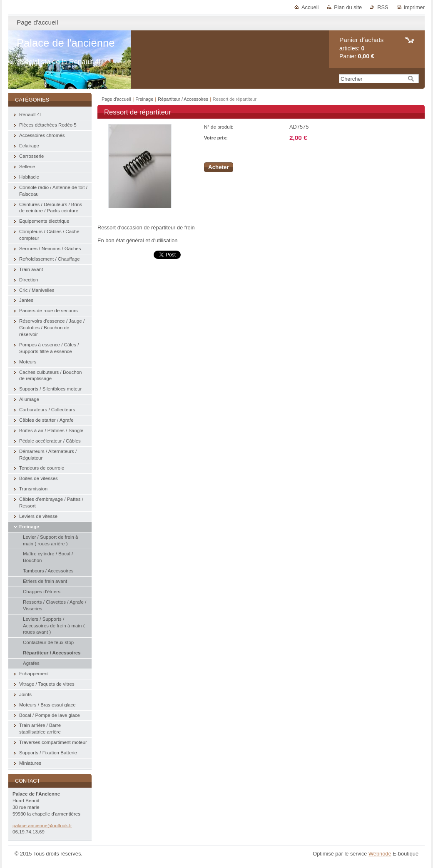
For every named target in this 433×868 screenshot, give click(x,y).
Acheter (219, 167)
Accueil (310, 7)
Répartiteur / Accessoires (184, 99)
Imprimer (414, 7)
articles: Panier (361, 48)
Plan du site (348, 7)
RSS (383, 7)
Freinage (144, 99)
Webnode (380, 854)
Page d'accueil (116, 99)
